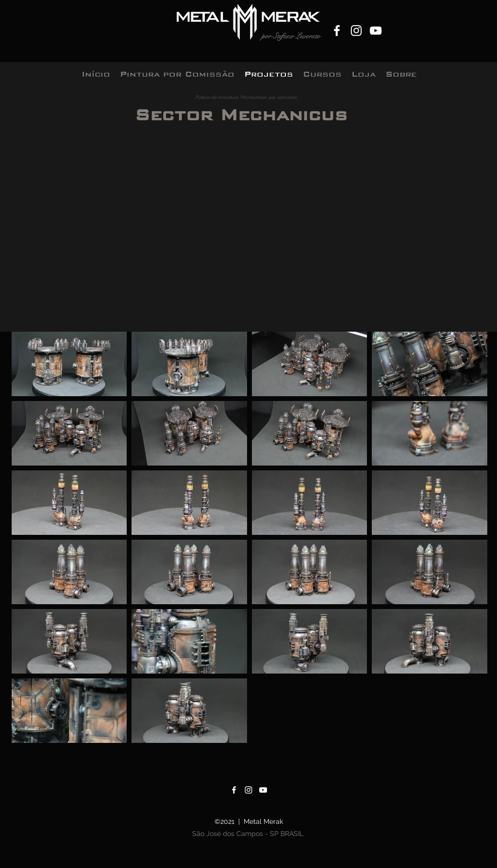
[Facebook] (337, 31)
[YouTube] (376, 31)
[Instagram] (356, 31)
